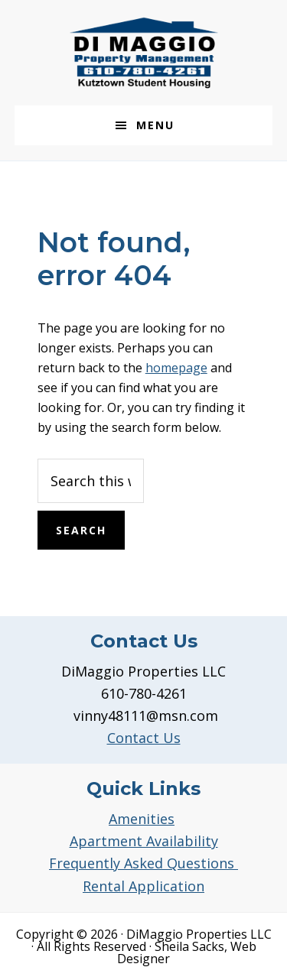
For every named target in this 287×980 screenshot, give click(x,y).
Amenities (142, 819)
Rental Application (143, 886)
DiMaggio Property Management (144, 53)
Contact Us (144, 738)
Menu (155, 125)
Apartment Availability (144, 841)
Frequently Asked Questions (143, 863)
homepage (176, 368)
